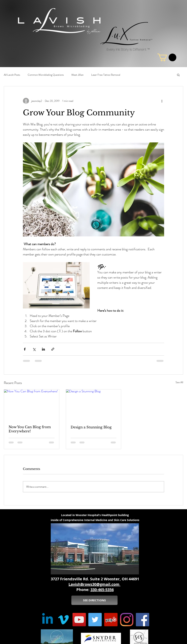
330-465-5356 (102, 590)
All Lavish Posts (12, 75)
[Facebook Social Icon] (143, 620)
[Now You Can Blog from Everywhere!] (32, 405)
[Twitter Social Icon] (95, 620)
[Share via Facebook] (25, 349)
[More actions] (162, 101)
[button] (178, 75)
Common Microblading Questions (46, 75)
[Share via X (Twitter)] (34, 349)
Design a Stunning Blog (91, 427)
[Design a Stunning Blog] (94, 405)
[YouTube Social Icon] (79, 620)
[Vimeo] (63, 620)
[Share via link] (53, 349)
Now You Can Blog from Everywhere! (30, 429)
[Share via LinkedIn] (43, 349)
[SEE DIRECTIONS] (94, 600)
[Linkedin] (48, 620)
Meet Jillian (77, 75)
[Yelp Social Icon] (111, 620)
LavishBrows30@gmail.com (94, 584)
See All (179, 382)
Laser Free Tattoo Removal (106, 75)
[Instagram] (127, 620)
